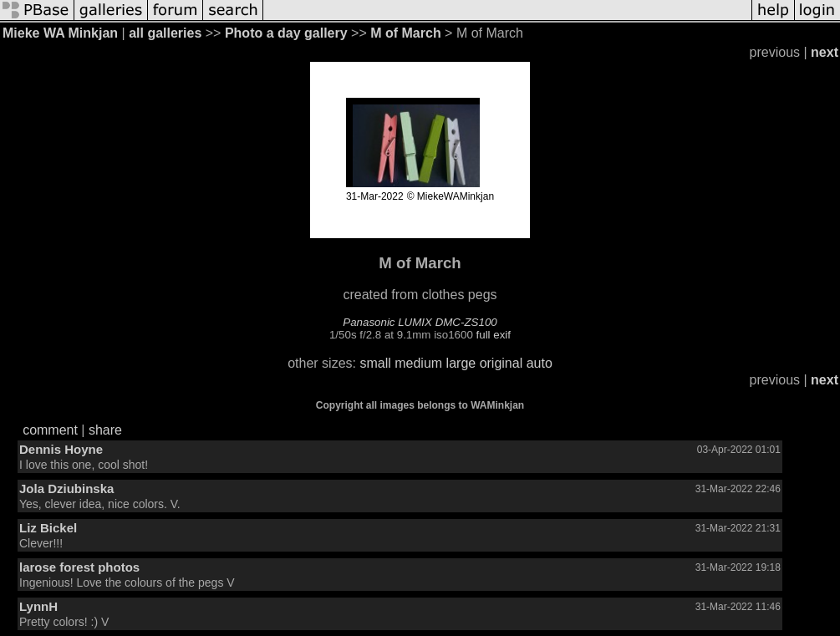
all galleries (165, 33)
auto (540, 363)
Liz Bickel (48, 528)
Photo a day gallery (286, 33)
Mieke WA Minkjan (60, 33)
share (105, 430)
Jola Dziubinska (66, 488)
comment (50, 430)
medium (418, 363)
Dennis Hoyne (61, 449)
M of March (405, 33)
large (461, 363)
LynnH (38, 606)
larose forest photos (79, 567)
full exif (494, 335)
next (825, 52)
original (501, 363)
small (375, 363)
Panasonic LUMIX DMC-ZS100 (420, 322)
